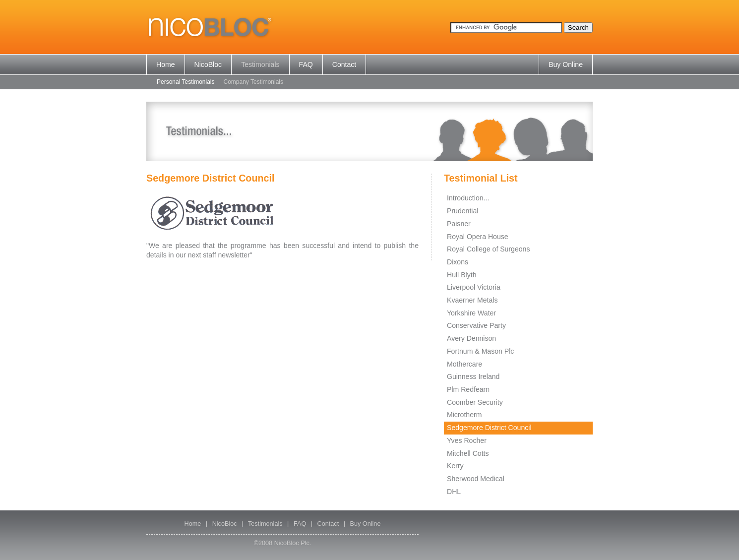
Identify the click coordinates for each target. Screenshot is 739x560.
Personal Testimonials (186, 82)
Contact (344, 64)
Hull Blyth (462, 275)
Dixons (458, 262)
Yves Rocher (467, 440)
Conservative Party (476, 325)
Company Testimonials (254, 82)
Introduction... (468, 198)
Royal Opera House (478, 237)
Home (166, 64)
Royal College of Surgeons (488, 249)
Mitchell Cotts (468, 453)
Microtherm (464, 415)
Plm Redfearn (468, 389)
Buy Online (566, 64)
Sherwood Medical (476, 479)
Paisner (459, 224)
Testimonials (260, 64)
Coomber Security (475, 402)
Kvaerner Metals (472, 300)
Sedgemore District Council (489, 428)
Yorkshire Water (471, 313)
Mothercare (464, 364)
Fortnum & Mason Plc (480, 351)
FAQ (306, 64)
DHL (454, 492)
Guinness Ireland (473, 376)
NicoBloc (208, 64)
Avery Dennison (471, 338)
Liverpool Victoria (474, 287)
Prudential (462, 211)
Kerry (455, 466)
